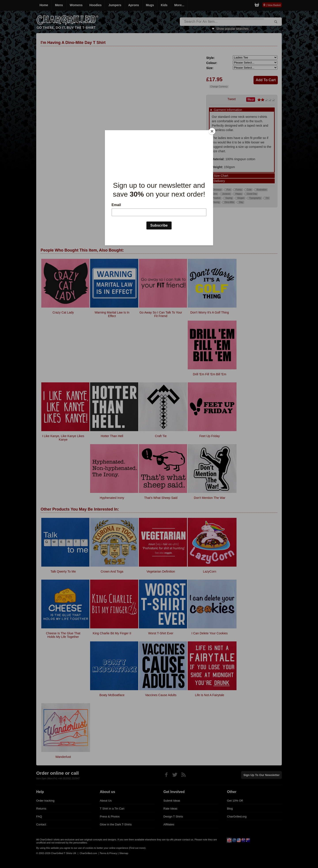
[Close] (212, 131)
